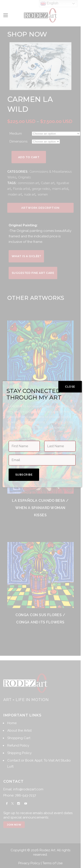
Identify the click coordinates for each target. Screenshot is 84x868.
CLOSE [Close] (70, 387)
